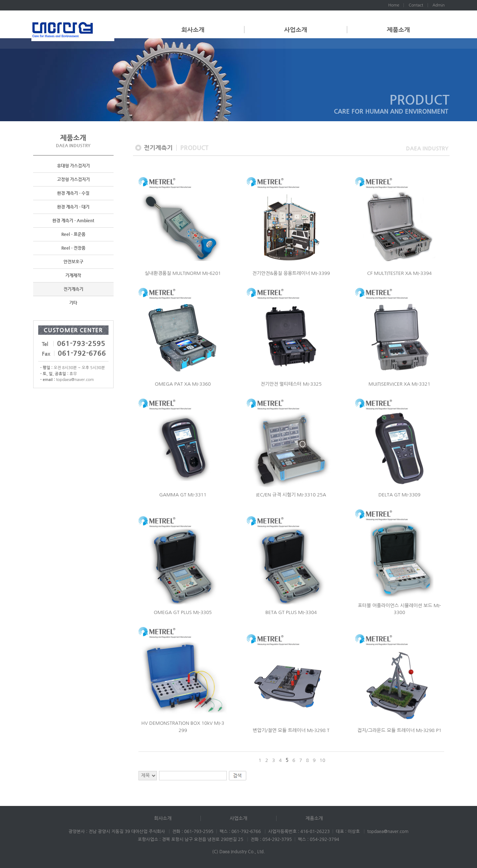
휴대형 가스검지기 (73, 166)
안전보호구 (73, 262)
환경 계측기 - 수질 (73, 194)
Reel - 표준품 (73, 235)
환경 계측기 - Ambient (73, 221)
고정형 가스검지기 (73, 180)
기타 (73, 303)
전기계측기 (73, 290)
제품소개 (398, 30)
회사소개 (193, 30)
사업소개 (296, 30)
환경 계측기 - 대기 (73, 207)
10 (322, 760)
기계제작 (73, 276)
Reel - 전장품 (73, 249)
